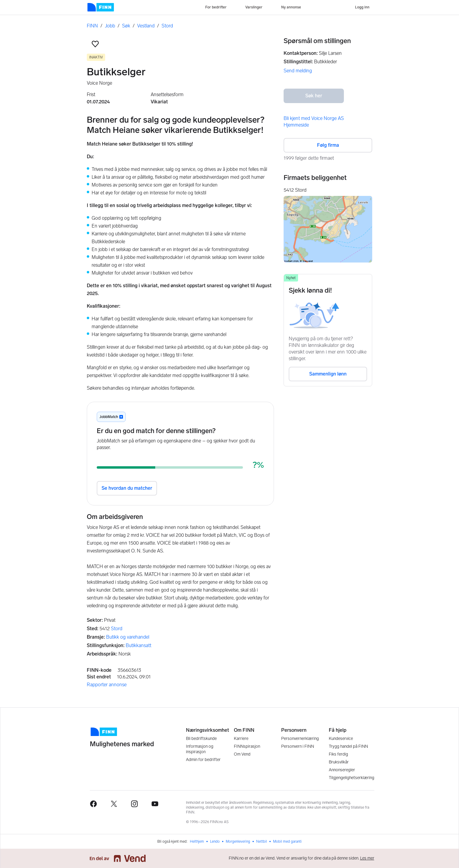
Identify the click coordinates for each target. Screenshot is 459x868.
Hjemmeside (296, 125)
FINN (92, 26)
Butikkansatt (138, 645)
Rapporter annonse (107, 685)
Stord (167, 26)
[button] (95, 44)
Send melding (298, 71)
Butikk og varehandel (128, 637)
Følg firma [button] (328, 145)
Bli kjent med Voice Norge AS (314, 118)
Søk (126, 26)
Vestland (146, 26)
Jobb (110, 26)
